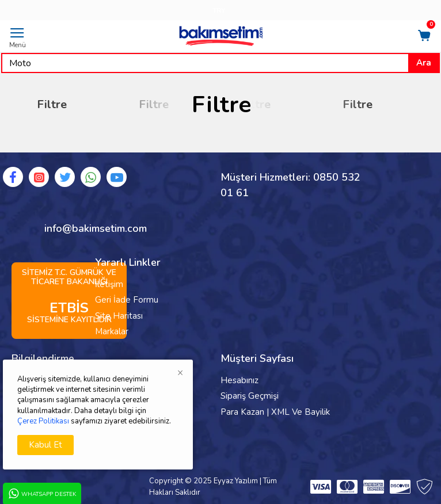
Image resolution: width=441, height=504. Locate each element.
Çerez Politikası (43, 421)
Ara (424, 63)
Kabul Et (45, 445)
